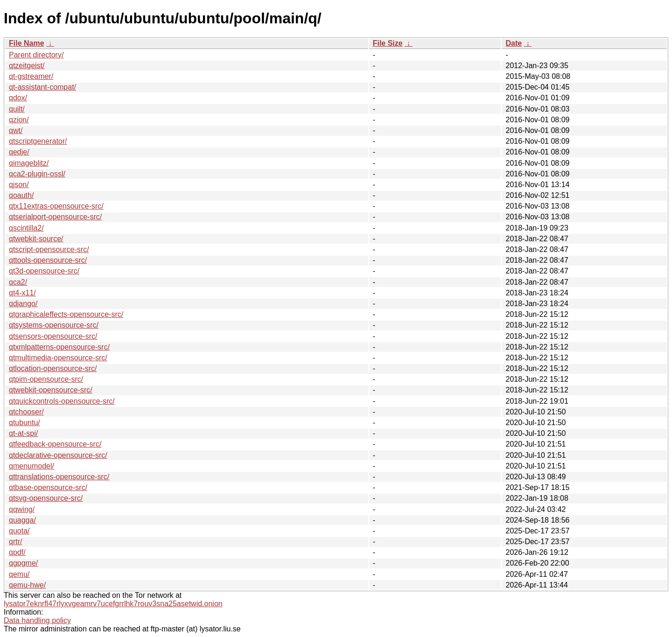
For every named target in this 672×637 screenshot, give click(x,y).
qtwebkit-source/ (36, 239)
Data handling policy (37, 620)
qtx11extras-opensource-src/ (56, 206)
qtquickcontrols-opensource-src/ (62, 401)
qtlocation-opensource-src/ (53, 368)
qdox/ (18, 98)
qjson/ (19, 185)
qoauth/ (21, 195)
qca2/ (18, 282)
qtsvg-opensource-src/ (46, 498)
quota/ (19, 531)
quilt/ (17, 109)
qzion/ (19, 120)
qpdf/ (17, 552)
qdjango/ (23, 304)
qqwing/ (22, 509)
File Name (27, 43)
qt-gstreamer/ (31, 76)
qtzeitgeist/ (27, 66)
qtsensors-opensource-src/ (53, 336)
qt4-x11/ (22, 293)
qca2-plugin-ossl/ (37, 174)
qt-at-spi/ (23, 433)
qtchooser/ (26, 412)
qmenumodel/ (31, 466)
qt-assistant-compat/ (42, 87)
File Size (388, 43)
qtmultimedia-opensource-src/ (58, 358)
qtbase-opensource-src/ (48, 487)
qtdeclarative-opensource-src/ (58, 455)
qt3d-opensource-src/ (44, 271)
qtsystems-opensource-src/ (54, 325)
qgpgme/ (23, 563)
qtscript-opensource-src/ (49, 249)
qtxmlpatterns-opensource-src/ (59, 347)
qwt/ (16, 130)
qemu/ (19, 574)
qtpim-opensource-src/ (46, 379)
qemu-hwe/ (27, 585)
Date (514, 43)
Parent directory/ (36, 55)
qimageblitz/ (29, 163)
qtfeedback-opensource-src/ (55, 444)
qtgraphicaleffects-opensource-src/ (66, 314)
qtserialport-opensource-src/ (55, 217)
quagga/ (22, 520)
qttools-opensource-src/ (48, 260)
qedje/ (19, 152)
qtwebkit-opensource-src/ (51, 390)
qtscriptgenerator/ (38, 141)
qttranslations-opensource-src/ (59, 477)
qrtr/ (15, 542)
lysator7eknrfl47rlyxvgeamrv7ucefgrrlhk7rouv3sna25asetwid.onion (113, 604)
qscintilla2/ (26, 228)
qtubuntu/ (24, 423)
